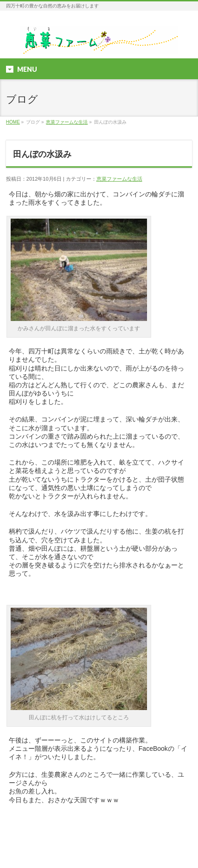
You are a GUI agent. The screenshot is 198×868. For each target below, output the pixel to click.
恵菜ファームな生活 (67, 122)
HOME (13, 122)
